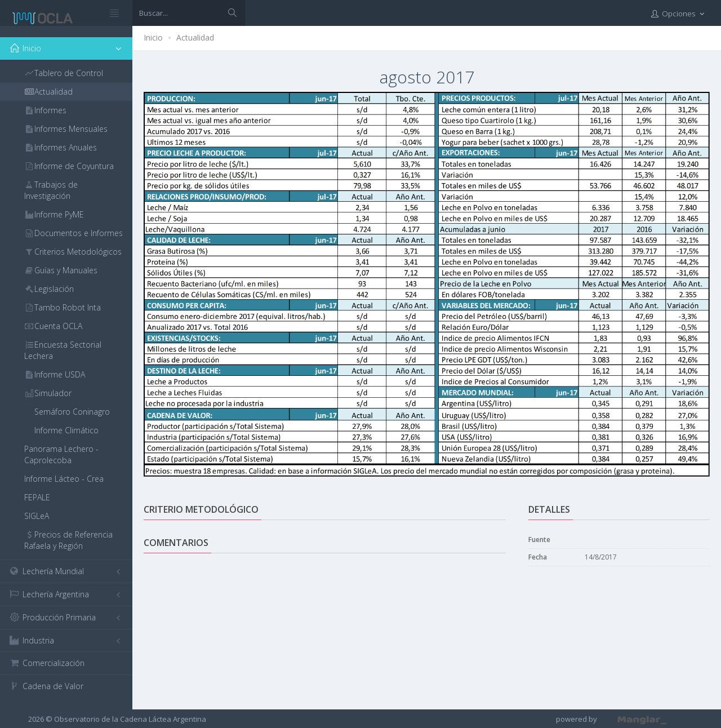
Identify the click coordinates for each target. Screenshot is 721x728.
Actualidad (195, 37)
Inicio (153, 37)
